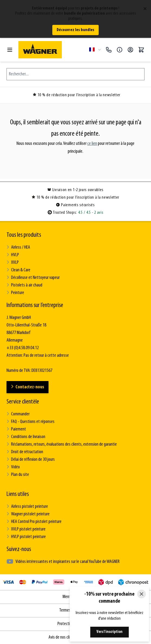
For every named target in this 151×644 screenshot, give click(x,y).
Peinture (15, 293)
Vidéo (13, 467)
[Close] (142, 594)
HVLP (13, 255)
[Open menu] (10, 50)
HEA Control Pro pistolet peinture (34, 522)
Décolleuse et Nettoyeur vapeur (33, 278)
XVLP (13, 263)
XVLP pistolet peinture (26, 529)
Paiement (16, 429)
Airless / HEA (18, 247)
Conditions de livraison (26, 437)
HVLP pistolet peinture (26, 537)
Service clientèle (23, 402)
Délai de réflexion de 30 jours (31, 460)
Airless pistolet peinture (27, 507)
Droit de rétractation (25, 452)
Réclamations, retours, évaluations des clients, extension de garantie (62, 444)
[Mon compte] (130, 50)
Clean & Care (18, 270)
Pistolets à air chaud (24, 285)
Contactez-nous (28, 387)
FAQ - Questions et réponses (30, 422)
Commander (18, 414)
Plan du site (18, 475)
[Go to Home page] (52, 50)
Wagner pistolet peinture (28, 514)
